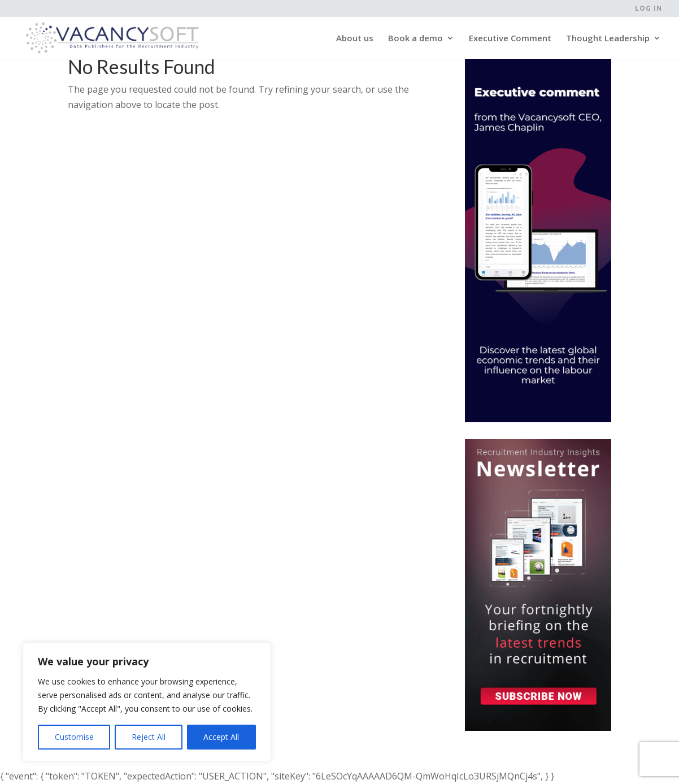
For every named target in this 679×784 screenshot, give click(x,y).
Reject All (149, 737)
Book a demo (415, 39)
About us (355, 39)
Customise (74, 737)
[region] (147, 702)
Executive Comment (510, 39)
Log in (648, 8)
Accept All (221, 737)
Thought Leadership (608, 39)
